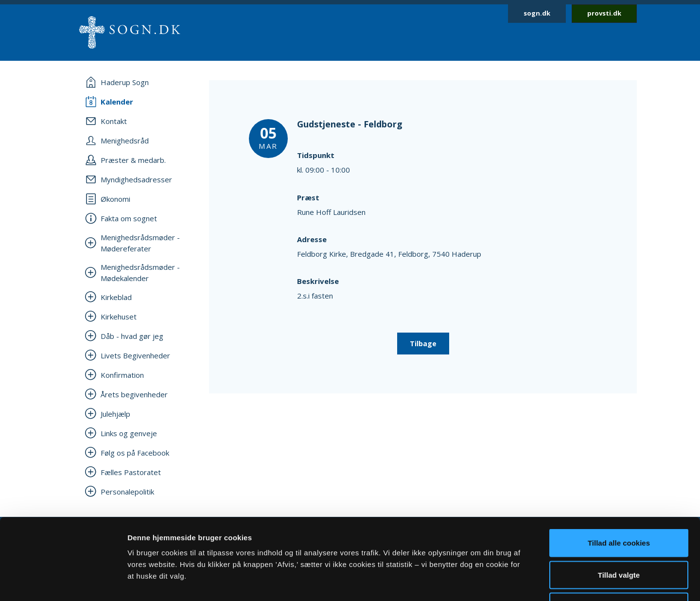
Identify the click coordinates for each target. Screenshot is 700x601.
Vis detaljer (505, 582)
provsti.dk (604, 13)
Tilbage (423, 344)
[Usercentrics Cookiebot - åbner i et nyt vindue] (63, 582)
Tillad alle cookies (619, 473)
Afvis (619, 537)
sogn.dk (537, 13)
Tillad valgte (619, 505)
